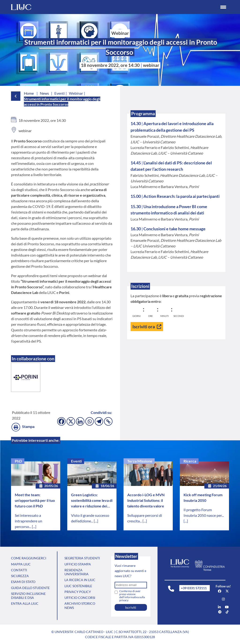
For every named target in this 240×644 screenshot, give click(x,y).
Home (29, 93)
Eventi (76, 461)
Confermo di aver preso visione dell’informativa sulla (132, 596)
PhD (18, 461)
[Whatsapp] (90, 421)
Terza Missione (140, 461)
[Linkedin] (80, 421)
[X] (71, 421)
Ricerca (190, 461)
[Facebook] (61, 421)
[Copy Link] (108, 421)
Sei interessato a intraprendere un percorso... (28, 521)
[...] (34, 526)
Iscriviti (131, 607)
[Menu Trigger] (223, 7)
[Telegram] (99, 421)
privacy (124, 600)
